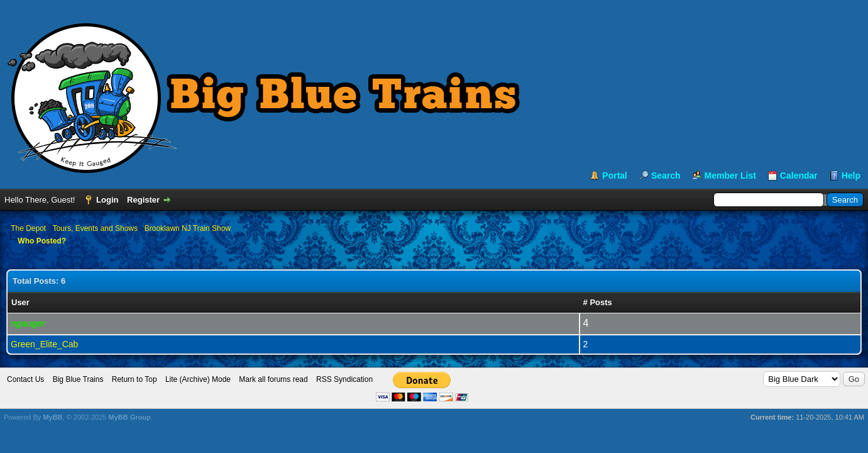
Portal (615, 176)
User (20, 302)
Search (666, 176)
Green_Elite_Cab (44, 344)
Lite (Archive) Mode (198, 379)
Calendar (799, 176)
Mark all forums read (273, 379)
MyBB (52, 417)
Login (107, 200)
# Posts (598, 302)
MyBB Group (129, 417)
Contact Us (25, 379)
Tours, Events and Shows (95, 228)
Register (143, 200)
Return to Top (135, 379)
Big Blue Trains (78, 379)
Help (851, 176)
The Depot (28, 228)
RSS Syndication (344, 379)
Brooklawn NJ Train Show (188, 228)
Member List (730, 176)
